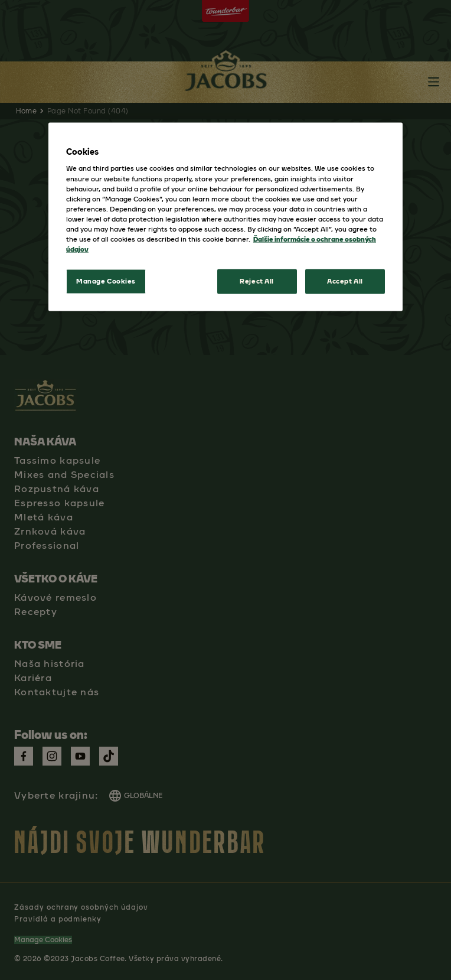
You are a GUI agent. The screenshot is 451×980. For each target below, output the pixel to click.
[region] (225, 216)
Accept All (345, 281)
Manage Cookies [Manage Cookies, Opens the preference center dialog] (106, 281)
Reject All (257, 281)
